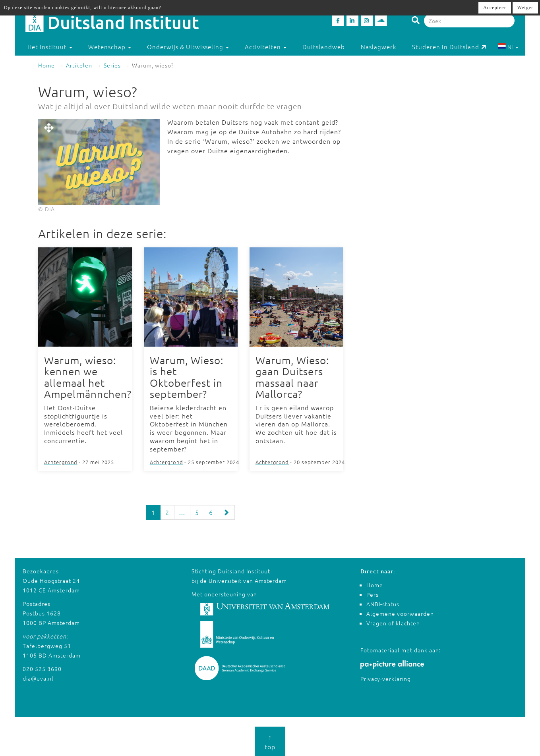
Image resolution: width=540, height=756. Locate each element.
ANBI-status (383, 604)
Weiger (525, 8)
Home (46, 65)
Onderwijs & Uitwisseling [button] (188, 47)
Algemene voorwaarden (400, 613)
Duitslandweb (324, 47)
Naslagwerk (378, 47)
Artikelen (79, 65)
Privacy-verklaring (386, 679)
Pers (373, 594)
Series (112, 65)
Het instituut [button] (50, 47)
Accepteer (495, 8)
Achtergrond (61, 462)
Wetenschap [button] (110, 47)
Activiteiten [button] (266, 47)
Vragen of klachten (393, 623)
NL (508, 47)
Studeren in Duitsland (449, 47)
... (182, 512)
